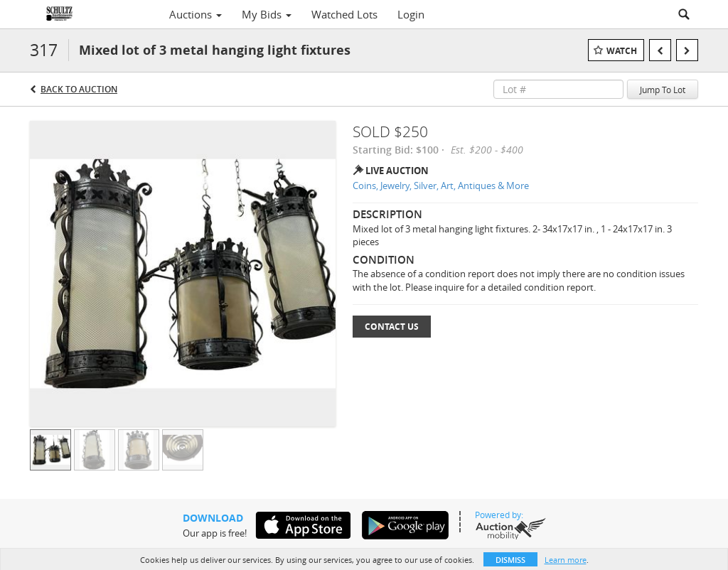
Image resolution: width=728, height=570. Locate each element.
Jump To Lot (663, 90)
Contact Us (392, 327)
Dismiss (510, 560)
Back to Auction (79, 89)
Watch (622, 51)
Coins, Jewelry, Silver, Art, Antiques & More (441, 185)
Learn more (566, 560)
